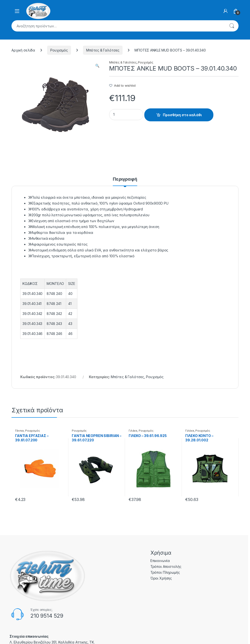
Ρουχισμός (59, 50)
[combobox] (118, 26)
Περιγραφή (125, 179)
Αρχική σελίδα (23, 50)
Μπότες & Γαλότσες (103, 50)
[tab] (125, 181)
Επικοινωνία (160, 561)
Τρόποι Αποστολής (166, 566)
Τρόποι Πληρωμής (165, 572)
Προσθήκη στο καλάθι (182, 115)
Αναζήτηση (232, 26)
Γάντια (19, 431)
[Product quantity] (126, 115)
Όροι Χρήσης (161, 578)
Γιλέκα (133, 431)
